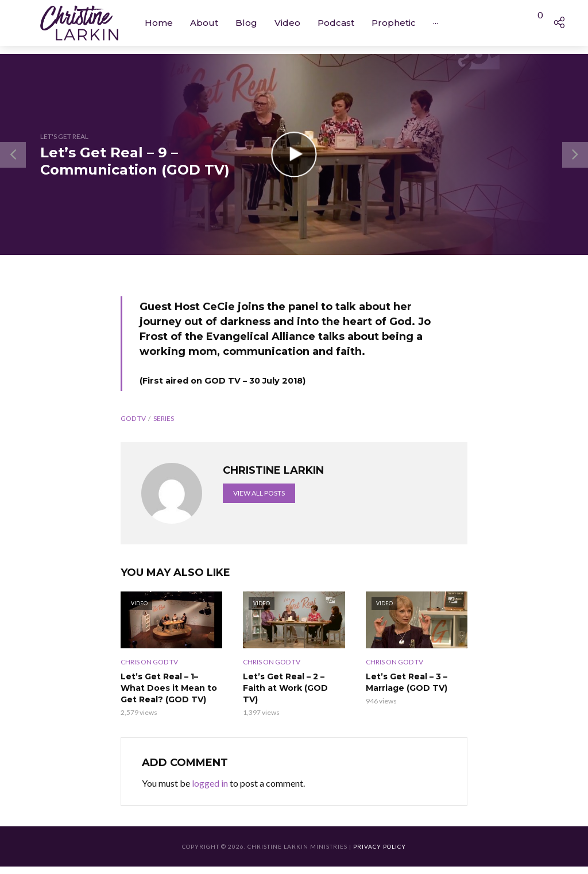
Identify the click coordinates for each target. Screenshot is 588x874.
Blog (246, 23)
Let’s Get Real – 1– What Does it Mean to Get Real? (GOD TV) (169, 688)
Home (159, 23)
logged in (210, 783)
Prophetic (394, 23)
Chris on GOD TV (149, 662)
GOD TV (133, 418)
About (204, 23)
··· (436, 23)
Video (287, 23)
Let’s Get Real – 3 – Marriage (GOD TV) (407, 682)
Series (164, 418)
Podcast (336, 23)
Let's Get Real (64, 136)
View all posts (259, 493)
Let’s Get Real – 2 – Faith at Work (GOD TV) (285, 688)
